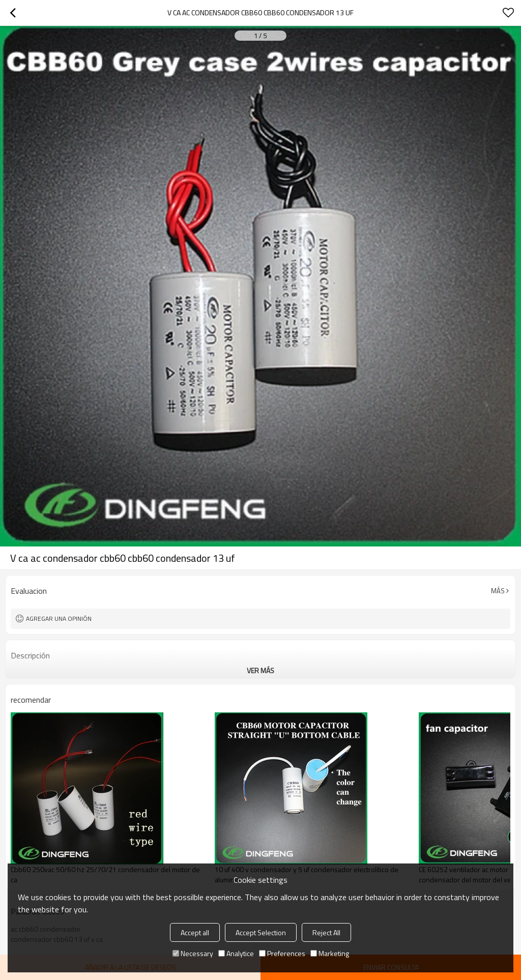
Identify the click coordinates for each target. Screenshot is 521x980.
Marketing (330, 953)
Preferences (282, 953)
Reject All (326, 932)
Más (498, 591)
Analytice (236, 953)
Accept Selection (261, 932)
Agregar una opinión (59, 618)
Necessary (193, 953)
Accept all (195, 932)
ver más (260, 670)
